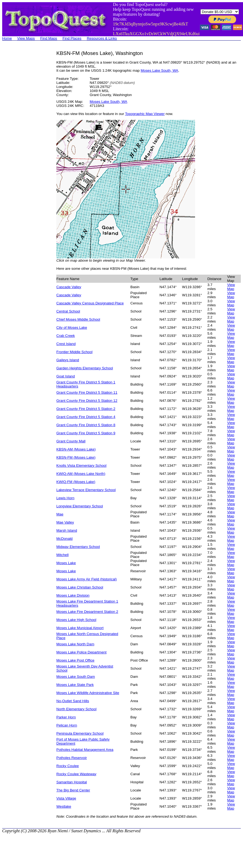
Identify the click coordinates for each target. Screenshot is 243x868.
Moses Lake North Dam (75, 644)
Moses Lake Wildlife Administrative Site (88, 693)
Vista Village (66, 798)
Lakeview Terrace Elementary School (86, 490)
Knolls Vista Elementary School (81, 466)
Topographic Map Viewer (145, 114)
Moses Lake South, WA (159, 70)
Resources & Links (102, 38)
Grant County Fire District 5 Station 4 (86, 417)
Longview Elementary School (80, 506)
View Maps (26, 38)
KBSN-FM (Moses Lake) (76, 457)
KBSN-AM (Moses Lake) (76, 449)
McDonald (64, 539)
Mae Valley (65, 522)
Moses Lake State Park (75, 685)
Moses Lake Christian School (80, 587)
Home (7, 38)
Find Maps (49, 38)
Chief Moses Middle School (78, 319)
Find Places (72, 38)
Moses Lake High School (76, 620)
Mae (60, 514)
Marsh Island (67, 530)
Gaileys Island (68, 360)
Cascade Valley (69, 287)
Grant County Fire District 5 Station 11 (87, 392)
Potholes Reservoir (72, 758)
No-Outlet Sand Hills (73, 701)
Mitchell (62, 555)
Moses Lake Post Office (75, 660)
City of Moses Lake (72, 328)
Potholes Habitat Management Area (85, 750)
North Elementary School (76, 709)
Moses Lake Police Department (81, 652)
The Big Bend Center (73, 790)
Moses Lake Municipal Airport (80, 628)
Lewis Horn (65, 498)
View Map (231, 287)
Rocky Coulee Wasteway (76, 774)
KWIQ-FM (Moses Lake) (76, 482)
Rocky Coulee (68, 766)
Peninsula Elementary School (80, 733)
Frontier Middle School (74, 352)
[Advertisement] (24, 131)
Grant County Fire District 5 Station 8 (86, 425)
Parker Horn (66, 717)
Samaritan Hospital (72, 782)
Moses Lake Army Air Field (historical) (87, 579)
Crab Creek (66, 336)
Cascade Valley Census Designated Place (90, 303)
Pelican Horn (67, 725)
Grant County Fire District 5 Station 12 (87, 401)
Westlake (64, 806)
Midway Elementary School (78, 547)
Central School (68, 311)
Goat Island (66, 376)
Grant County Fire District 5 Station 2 (86, 409)
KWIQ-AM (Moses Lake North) (81, 474)
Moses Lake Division (73, 595)
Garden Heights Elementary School (85, 368)
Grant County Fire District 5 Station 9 (86, 433)
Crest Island (66, 344)
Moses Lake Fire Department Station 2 (87, 612)
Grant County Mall (71, 441)
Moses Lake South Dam (76, 677)
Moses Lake (66, 563)
